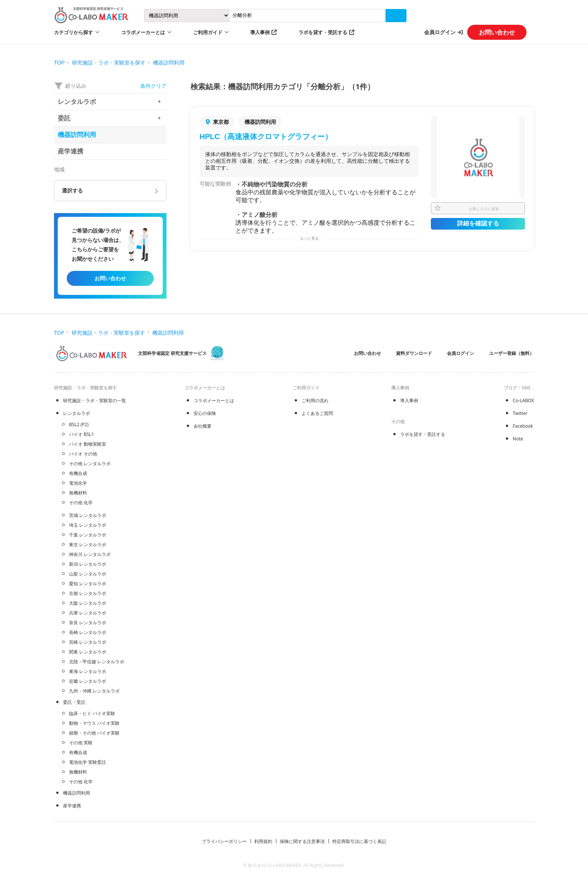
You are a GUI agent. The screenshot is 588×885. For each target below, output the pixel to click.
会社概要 (202, 426)
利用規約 (263, 841)
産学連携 (72, 806)
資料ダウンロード (414, 353)
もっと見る (309, 238)
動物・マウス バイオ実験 (94, 723)
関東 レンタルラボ (88, 652)
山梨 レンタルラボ (88, 574)
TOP (59, 63)
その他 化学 (81, 503)
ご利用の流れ (315, 400)
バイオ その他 (83, 454)
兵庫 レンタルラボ (88, 613)
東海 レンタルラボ (88, 671)
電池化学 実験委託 (88, 762)
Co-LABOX (523, 400)
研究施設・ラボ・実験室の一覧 (94, 400)
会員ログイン (440, 32)
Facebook (523, 426)
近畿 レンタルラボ (88, 681)
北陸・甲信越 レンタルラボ (97, 662)
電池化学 (78, 483)
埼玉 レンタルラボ (88, 525)
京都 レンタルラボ (88, 593)
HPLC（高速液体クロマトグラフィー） (266, 137)
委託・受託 (74, 702)
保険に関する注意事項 (302, 841)
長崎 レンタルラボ (88, 632)
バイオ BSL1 (82, 434)
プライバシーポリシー (224, 841)
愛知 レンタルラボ (88, 584)
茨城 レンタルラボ (88, 515)
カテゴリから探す (73, 32)
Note (518, 439)
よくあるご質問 (317, 413)
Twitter (520, 413)
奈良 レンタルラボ (88, 623)
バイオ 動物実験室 (88, 444)
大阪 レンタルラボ (88, 603)
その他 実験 (81, 743)
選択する (72, 191)
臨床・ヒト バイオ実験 (92, 713)
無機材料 (78, 493)
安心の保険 (205, 413)
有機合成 (78, 473)
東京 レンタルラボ (88, 545)
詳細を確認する (478, 223)
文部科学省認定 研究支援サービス (172, 353)
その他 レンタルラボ (90, 464)
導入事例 (260, 32)
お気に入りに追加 (484, 209)
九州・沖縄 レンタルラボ (94, 691)
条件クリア (153, 86)
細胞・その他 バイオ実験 (94, 733)
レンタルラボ (76, 413)
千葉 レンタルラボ (88, 535)
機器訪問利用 (169, 63)
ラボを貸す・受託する (323, 32)
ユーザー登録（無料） (511, 353)
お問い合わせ (497, 32)
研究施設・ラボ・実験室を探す (109, 63)
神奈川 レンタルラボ (90, 554)
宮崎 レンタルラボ (88, 642)
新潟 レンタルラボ (88, 564)
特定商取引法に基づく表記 (359, 841)
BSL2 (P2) (79, 424)
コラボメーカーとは (214, 400)
